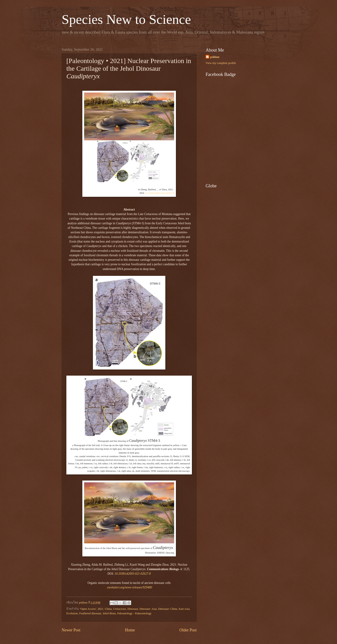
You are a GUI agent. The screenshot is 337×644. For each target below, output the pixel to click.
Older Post (188, 630)
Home (130, 630)
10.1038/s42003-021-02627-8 (160, 193)
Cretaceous (120, 609)
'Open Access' (88, 609)
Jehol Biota (109, 613)
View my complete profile (221, 63)
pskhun (215, 57)
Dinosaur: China (168, 609)
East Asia (184, 609)
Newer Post (71, 630)
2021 (101, 609)
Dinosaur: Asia (148, 609)
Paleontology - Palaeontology (134, 613)
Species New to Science (126, 19)
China (108, 609)
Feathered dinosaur (90, 613)
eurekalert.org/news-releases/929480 (130, 587)
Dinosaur (133, 609)
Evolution (72, 613)
